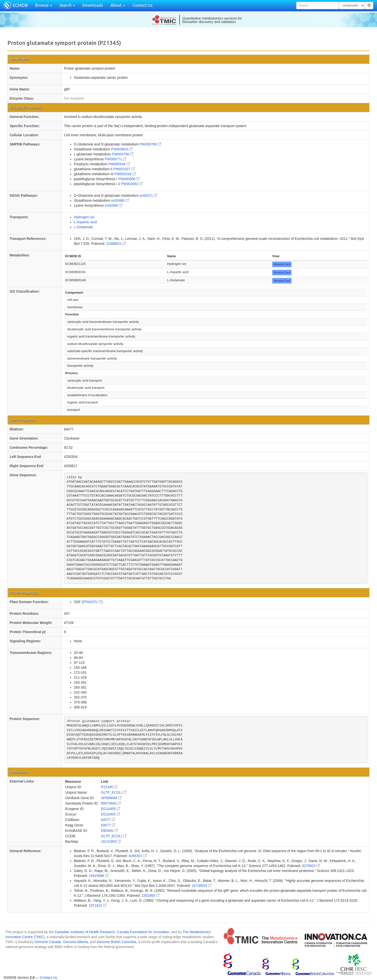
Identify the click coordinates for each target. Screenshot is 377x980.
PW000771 (116, 159)
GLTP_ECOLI (114, 792)
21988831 (116, 244)
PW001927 (124, 169)
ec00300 (114, 205)
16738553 (202, 886)
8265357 (137, 856)
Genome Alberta (75, 942)
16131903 (111, 841)
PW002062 (132, 184)
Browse (44, 5)
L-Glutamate (83, 227)
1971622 (98, 905)
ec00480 (120, 200)
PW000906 (129, 179)
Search (67, 5)
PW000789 (122, 154)
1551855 (151, 896)
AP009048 (111, 798)
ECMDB (20, 5)
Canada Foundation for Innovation (143, 932)
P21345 (109, 787)
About (118, 5)
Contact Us (143, 5)
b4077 (108, 820)
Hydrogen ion (84, 217)
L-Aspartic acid (85, 222)
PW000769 (150, 144)
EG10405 (111, 809)
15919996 (99, 876)
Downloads (93, 5)
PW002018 (125, 174)
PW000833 (122, 149)
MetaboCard (282, 264)
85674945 (111, 803)
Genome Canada (48, 942)
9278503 (311, 866)
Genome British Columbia (116, 942)
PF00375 (92, 602)
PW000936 (119, 164)
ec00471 (148, 196)
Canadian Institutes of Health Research (85, 932)
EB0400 (109, 831)
